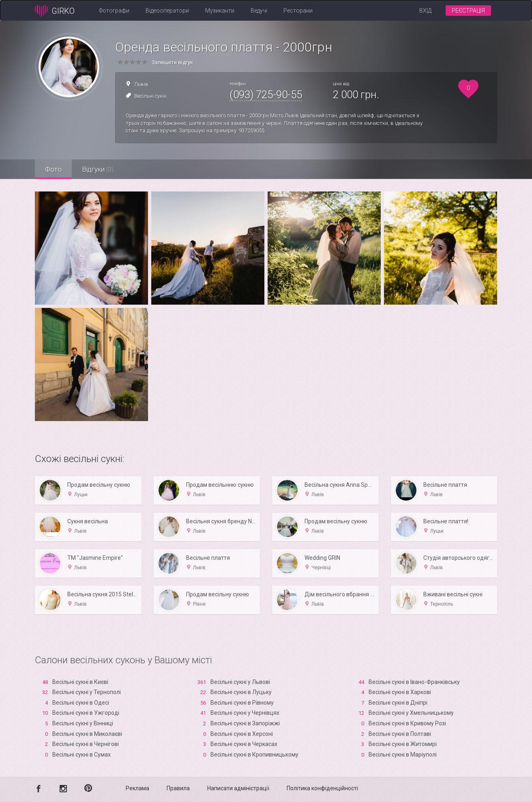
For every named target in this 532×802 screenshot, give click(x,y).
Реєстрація (468, 11)
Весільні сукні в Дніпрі (398, 703)
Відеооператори (167, 11)
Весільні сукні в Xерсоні (242, 734)
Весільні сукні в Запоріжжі (245, 723)
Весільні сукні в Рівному (242, 703)
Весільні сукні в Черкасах (244, 744)
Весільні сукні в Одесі (81, 703)
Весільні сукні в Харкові (400, 692)
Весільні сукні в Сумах (82, 755)
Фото (53, 169)
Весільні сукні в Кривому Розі (407, 723)
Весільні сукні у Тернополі (87, 692)
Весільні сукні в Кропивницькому (254, 755)
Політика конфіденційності (322, 788)
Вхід (425, 11)
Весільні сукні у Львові (240, 682)
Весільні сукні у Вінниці (83, 723)
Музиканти (220, 11)
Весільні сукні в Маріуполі (403, 755)
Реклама (137, 788)
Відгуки (98, 169)
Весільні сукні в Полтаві (400, 734)
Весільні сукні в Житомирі (403, 744)
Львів (141, 84)
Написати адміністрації (238, 788)
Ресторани (298, 11)
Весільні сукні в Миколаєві (87, 734)
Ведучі (259, 11)
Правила (178, 788)
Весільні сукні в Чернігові (86, 744)
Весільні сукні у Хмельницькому (411, 713)
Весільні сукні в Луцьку (241, 692)
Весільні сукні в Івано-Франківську (414, 682)
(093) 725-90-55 (266, 95)
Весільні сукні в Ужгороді (86, 713)
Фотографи (114, 11)
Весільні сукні (150, 96)
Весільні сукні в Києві (80, 682)
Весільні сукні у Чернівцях (245, 713)
